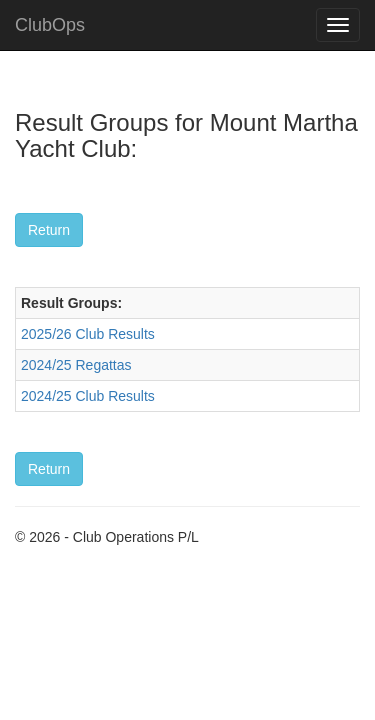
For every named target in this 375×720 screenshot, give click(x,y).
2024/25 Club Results (88, 396)
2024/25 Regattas (76, 365)
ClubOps (50, 25)
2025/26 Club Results (88, 334)
